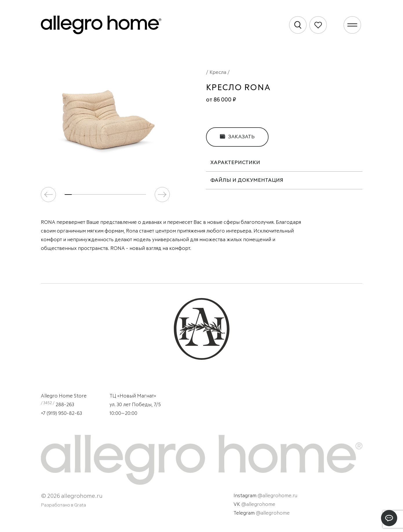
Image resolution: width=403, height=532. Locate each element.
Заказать (237, 137)
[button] (162, 195)
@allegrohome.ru (277, 496)
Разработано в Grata (63, 505)
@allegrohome (258, 505)
